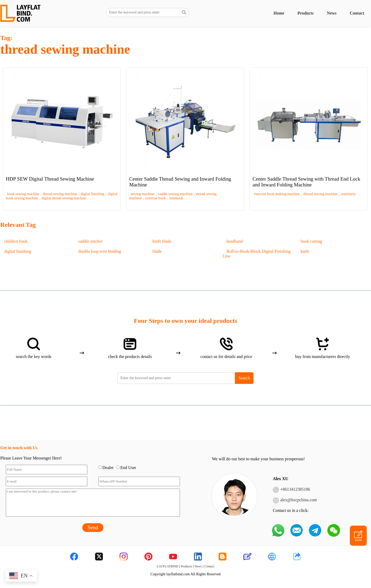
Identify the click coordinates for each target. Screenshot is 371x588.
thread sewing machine (60, 194)
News (332, 13)
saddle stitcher (91, 241)
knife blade (162, 241)
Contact (357, 13)
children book (16, 241)
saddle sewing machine (175, 194)
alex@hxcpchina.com (299, 500)
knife (305, 251)
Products (306, 13)
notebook (176, 198)
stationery (348, 194)
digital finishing (92, 194)
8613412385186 (296, 489)
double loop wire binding (100, 251)
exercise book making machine (277, 194)
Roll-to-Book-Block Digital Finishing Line (257, 254)
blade (157, 251)
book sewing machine (23, 194)
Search (244, 378)
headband (235, 241)
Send (93, 527)
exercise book (155, 198)
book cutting (311, 241)
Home (279, 13)
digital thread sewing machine (64, 198)
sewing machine (142, 194)
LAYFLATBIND (168, 566)
